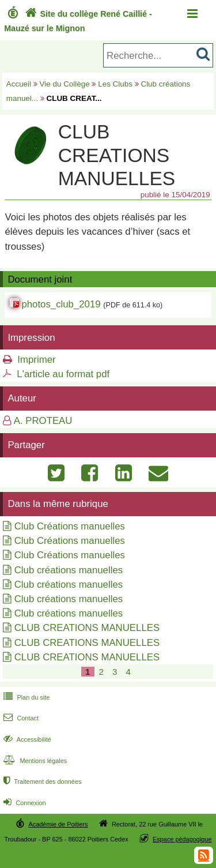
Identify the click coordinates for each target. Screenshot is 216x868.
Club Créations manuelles (70, 526)
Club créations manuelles (69, 570)
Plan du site (25, 697)
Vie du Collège (65, 84)
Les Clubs (115, 84)
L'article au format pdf (63, 374)
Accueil (19, 84)
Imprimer (36, 360)
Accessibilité (26, 739)
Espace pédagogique (182, 839)
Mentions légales (34, 761)
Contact (20, 718)
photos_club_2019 (61, 304)
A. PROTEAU (43, 421)
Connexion (23, 803)
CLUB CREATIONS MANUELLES (87, 628)
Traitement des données (41, 781)
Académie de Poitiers (58, 824)
